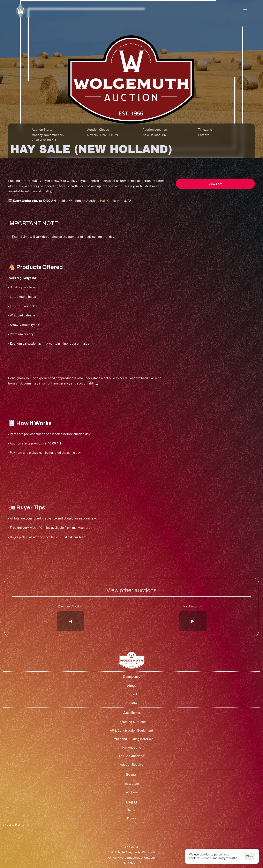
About (65, 741)
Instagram (171, 741)
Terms (221, 741)
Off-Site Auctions (125, 776)
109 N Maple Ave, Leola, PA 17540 (31, 806)
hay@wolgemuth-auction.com (116, 811)
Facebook (171, 750)
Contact (66, 750)
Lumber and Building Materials (134, 758)
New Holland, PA (154, 147)
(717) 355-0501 (104, 817)
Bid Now (66, 758)
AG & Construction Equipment (134, 750)
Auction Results (124, 784)
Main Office (108, 237)
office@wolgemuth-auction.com (32, 811)
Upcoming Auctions (126, 741)
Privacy (222, 749)
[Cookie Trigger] (226, 757)
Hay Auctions (122, 767)
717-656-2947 (18, 817)
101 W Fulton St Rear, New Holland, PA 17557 (126, 806)
